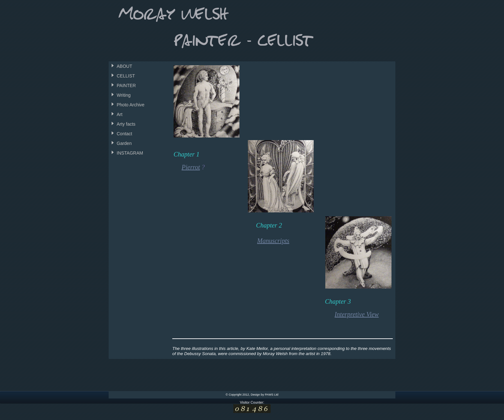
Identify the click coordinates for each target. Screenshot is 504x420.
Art (120, 114)
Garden (124, 143)
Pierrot (191, 167)
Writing (124, 95)
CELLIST (126, 76)
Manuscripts (273, 241)
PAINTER (126, 85)
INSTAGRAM (130, 153)
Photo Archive (130, 105)
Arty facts (126, 124)
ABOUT (124, 66)
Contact (124, 134)
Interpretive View (357, 314)
